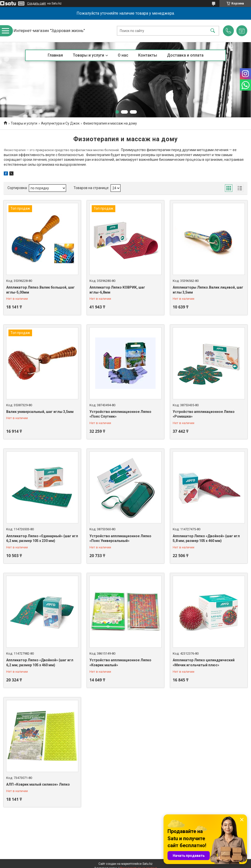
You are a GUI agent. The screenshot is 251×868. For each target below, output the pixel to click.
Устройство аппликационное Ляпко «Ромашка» (204, 414)
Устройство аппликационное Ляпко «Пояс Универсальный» (120, 538)
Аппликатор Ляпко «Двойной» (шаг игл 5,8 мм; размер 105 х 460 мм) (206, 538)
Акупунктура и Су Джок (60, 123)
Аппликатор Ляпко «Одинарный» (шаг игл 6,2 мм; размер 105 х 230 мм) (42, 538)
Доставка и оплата (185, 55)
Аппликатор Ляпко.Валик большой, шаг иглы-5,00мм (41, 290)
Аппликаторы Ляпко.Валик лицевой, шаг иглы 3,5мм (208, 290)
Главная (55, 55)
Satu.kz (147, 864)
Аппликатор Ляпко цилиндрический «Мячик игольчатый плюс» (204, 663)
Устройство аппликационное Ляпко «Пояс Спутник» (120, 414)
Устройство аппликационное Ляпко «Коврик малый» (120, 663)
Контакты (148, 55)
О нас (123, 55)
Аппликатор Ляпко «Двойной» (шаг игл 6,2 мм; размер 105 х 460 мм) (40, 663)
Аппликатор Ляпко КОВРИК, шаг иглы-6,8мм (117, 290)
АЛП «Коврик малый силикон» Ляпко (38, 784)
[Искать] (213, 31)
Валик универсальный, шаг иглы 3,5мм (40, 412)
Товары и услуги (88, 55)
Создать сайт (37, 3)
